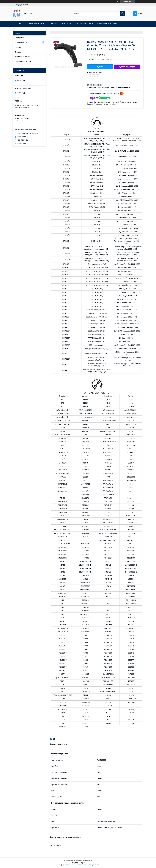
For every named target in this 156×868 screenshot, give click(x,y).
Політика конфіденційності (91, 865)
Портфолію (19, 38)
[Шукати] (123, 14)
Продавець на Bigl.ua (78, 863)
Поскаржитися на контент (72, 865)
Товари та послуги (35, 24)
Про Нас (18, 47)
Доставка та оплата (84, 24)
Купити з (127, 67)
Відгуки (18, 52)
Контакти (66, 24)
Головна (19, 24)
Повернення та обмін (23, 62)
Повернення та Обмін (107, 24)
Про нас (54, 24)
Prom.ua (89, 861)
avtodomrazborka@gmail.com (28, 133)
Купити (100, 67)
